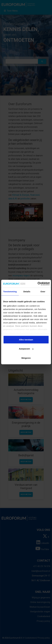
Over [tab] (43, 291)
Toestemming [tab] (10, 291)
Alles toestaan (26, 339)
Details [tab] (27, 291)
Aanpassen (26, 349)
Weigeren (26, 358)
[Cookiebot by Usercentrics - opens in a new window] (38, 284)
